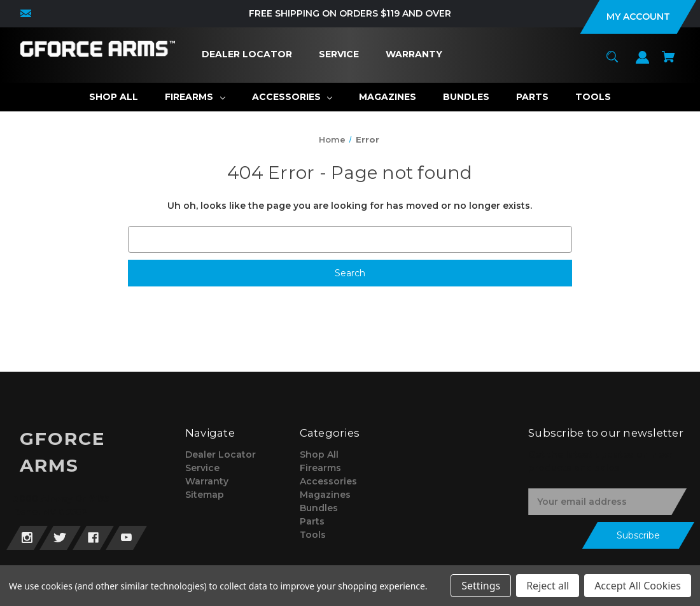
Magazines (325, 495)
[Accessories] (292, 97)
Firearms (320, 468)
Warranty (207, 481)
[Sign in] (643, 63)
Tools (313, 535)
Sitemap (205, 495)
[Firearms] (195, 97)
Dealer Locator (220, 454)
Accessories (328, 481)
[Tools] (593, 97)
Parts (312, 521)
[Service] (339, 54)
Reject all (548, 586)
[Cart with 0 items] (669, 63)
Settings (481, 586)
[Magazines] (388, 97)
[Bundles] (466, 97)
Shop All (319, 454)
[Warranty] (414, 54)
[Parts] (532, 97)
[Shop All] (114, 97)
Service (202, 468)
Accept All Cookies (638, 586)
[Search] (612, 63)
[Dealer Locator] (247, 54)
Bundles (319, 508)
